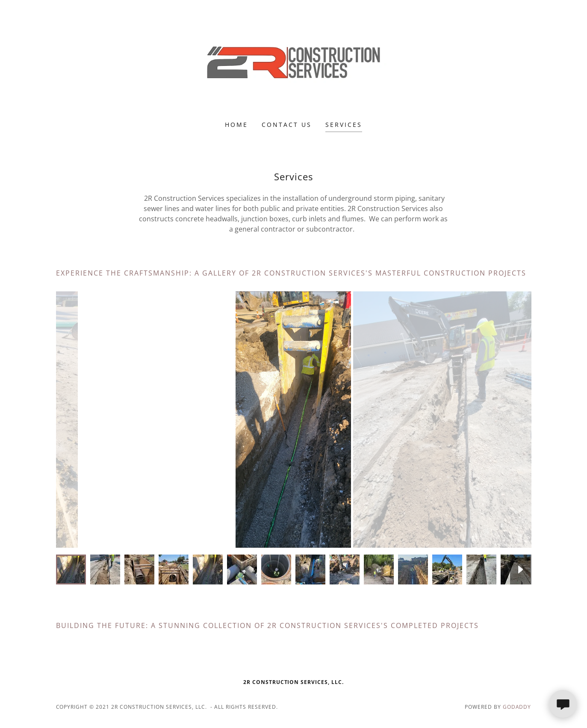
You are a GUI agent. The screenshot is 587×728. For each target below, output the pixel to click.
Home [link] (236, 125)
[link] (293, 66)
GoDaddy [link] (517, 707)
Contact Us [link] (287, 125)
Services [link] (344, 125)
